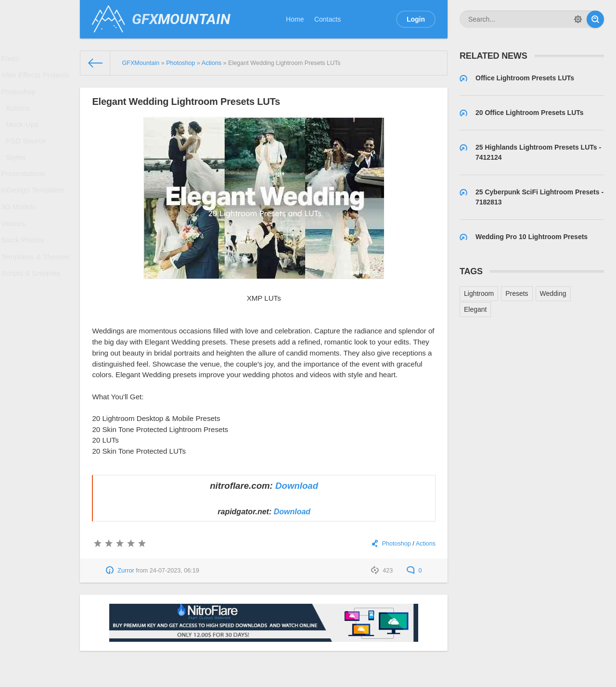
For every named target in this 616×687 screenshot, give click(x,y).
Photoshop (21, 100)
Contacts (327, 19)
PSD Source (28, 157)
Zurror (126, 571)
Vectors (16, 255)
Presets (517, 293)
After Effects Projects (36, 80)
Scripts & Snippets (32, 314)
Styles (19, 176)
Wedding (553, 293)
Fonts (13, 60)
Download (297, 486)
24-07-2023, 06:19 (174, 571)
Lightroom (479, 293)
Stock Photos (25, 275)
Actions (21, 119)
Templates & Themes (36, 294)
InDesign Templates (34, 216)
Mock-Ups (25, 138)
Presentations (26, 196)
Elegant (475, 309)
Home (295, 19)
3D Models (21, 235)
